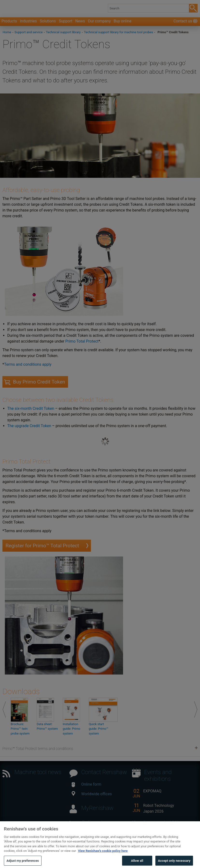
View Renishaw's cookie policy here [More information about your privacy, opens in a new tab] (103, 859)
